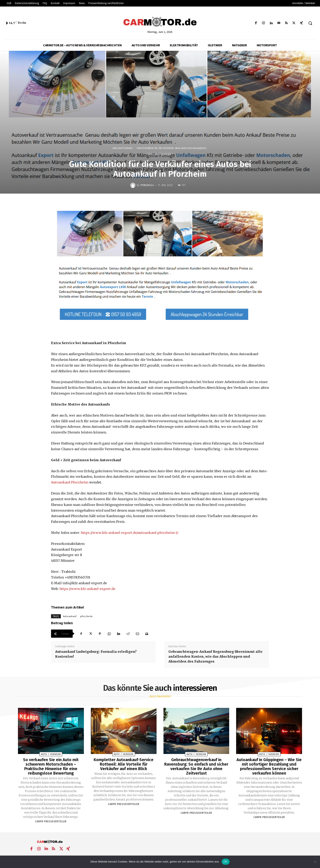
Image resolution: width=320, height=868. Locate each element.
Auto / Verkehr (51, 754)
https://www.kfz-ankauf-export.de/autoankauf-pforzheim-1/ (130, 533)
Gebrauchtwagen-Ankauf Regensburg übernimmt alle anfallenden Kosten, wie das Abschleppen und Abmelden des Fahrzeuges (215, 656)
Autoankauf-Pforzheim (70, 482)
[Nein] (315, 862)
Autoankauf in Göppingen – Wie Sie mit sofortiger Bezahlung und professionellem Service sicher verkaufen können (269, 766)
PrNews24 (147, 185)
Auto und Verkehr (123, 148)
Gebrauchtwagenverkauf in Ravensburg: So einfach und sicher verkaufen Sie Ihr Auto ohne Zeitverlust (196, 766)
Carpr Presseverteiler (51, 821)
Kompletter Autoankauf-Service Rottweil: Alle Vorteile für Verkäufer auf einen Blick (124, 764)
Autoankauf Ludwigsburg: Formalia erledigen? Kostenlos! (96, 654)
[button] (310, 23)
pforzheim (86, 616)
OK (226, 862)
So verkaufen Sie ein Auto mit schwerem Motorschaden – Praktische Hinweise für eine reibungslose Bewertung (51, 766)
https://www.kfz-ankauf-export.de (87, 589)
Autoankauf (70, 616)
